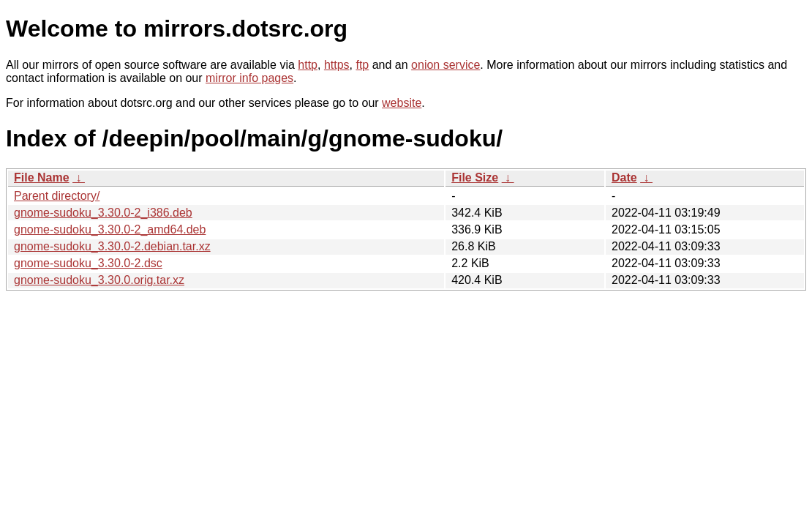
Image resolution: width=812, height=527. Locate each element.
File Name (42, 177)
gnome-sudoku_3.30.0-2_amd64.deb (110, 229)
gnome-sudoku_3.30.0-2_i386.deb (103, 213)
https (337, 65)
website (402, 103)
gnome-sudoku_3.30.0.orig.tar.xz (99, 280)
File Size (475, 177)
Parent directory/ (57, 196)
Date (624, 177)
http (308, 65)
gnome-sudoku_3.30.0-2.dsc (88, 263)
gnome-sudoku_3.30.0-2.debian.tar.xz (112, 246)
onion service (446, 65)
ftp (362, 65)
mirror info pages (249, 78)
